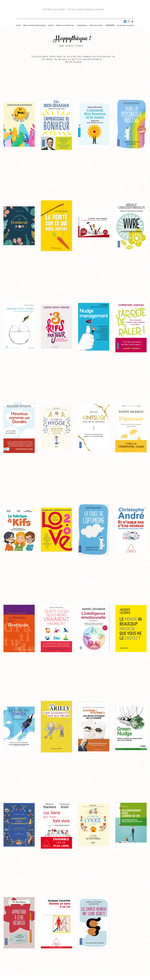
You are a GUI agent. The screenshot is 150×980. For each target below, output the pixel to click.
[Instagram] (129, 22)
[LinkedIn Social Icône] (125, 22)
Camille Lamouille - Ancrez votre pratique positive (73, 9)
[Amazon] (132, 22)
